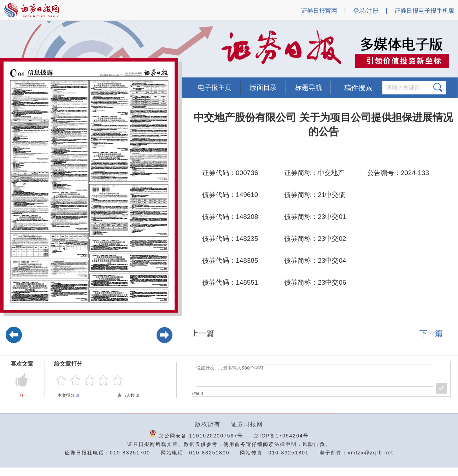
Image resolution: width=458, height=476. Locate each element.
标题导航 (309, 88)
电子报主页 (215, 88)
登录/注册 (366, 11)
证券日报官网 (319, 11)
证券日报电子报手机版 (424, 11)
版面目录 (263, 88)
